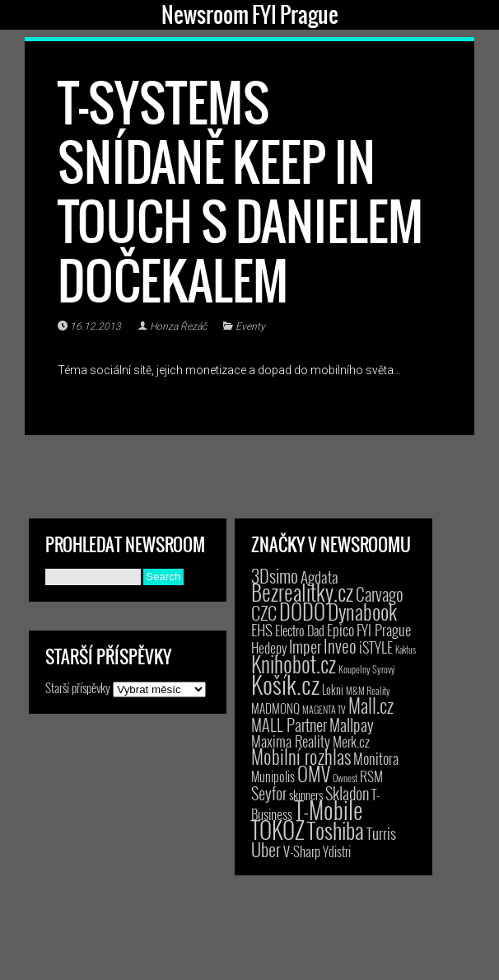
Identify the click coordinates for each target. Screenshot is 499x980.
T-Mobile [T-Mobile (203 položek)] (329, 809)
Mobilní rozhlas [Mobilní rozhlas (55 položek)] (301, 756)
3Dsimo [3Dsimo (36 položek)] (275, 575)
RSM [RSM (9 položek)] (371, 776)
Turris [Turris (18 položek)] (381, 833)
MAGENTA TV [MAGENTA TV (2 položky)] (324, 709)
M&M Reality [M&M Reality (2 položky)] (368, 690)
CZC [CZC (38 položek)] (264, 612)
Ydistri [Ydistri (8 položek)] (337, 851)
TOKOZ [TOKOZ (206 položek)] (278, 829)
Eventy (250, 326)
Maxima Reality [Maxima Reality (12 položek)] (291, 741)
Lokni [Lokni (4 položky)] (333, 689)
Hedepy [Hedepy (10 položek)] (269, 647)
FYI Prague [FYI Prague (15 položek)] (384, 629)
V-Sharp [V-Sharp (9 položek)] (302, 851)
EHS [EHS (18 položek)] (262, 629)
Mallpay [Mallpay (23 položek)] (352, 724)
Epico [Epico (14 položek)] (340, 629)
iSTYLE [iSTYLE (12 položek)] (376, 647)
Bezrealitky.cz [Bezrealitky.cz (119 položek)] (302, 592)
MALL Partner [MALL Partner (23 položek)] (289, 724)
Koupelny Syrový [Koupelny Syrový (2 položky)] (367, 669)
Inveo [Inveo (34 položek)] (340, 645)
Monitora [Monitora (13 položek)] (376, 758)
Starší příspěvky (78, 687)
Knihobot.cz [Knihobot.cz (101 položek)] (294, 664)
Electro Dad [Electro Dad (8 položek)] (300, 631)
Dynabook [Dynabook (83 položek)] (362, 611)
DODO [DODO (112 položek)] (302, 611)
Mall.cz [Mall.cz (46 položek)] (371, 706)
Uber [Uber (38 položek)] (266, 849)
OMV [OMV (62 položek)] (314, 774)
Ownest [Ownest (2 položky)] (345, 778)
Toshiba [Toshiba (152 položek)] (336, 830)
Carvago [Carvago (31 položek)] (380, 594)
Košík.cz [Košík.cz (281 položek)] (285, 684)
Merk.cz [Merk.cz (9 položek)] (351, 741)
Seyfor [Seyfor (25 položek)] (269, 793)
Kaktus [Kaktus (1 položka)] (406, 649)
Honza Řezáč (178, 326)
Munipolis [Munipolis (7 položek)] (273, 776)
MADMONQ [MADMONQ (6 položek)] (275, 708)
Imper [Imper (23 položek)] (305, 646)
